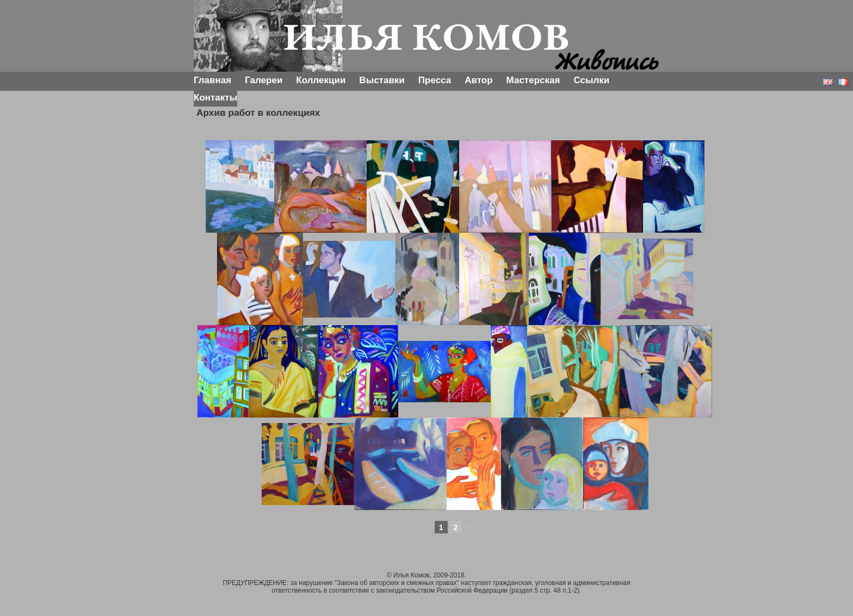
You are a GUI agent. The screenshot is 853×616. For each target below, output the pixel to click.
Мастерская (533, 80)
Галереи (264, 80)
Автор (478, 80)
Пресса (435, 80)
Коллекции (321, 80)
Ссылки (591, 80)
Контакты (215, 98)
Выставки (382, 80)
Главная (212, 80)
